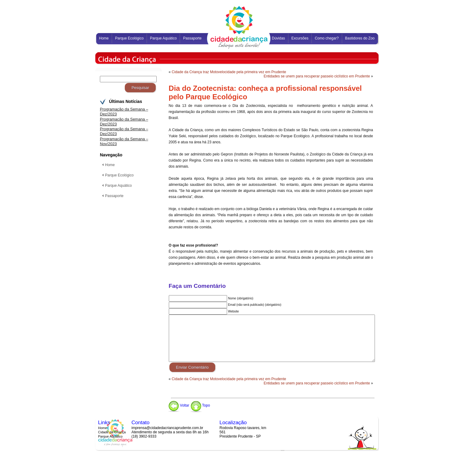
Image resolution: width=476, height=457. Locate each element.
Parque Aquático (110, 436)
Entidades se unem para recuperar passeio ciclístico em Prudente (317, 76)
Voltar (178, 405)
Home (102, 428)
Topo (200, 405)
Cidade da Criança (112, 432)
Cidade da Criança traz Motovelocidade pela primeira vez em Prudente (229, 72)
